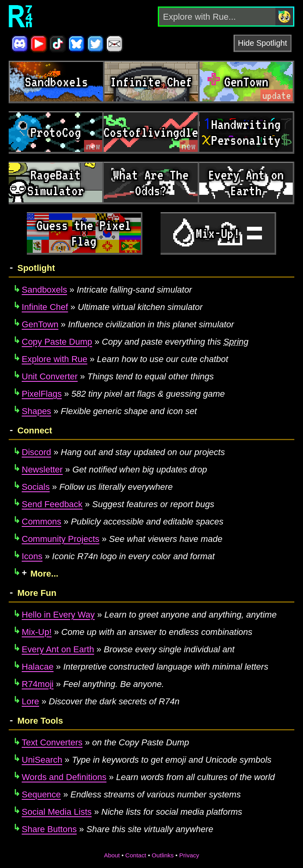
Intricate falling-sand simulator (107, 290)
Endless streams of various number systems (131, 794)
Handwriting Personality (246, 132)
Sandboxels (56, 82)
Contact (136, 855)
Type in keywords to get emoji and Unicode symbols (147, 760)
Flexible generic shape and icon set (109, 411)
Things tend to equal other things (118, 376)
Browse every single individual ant (128, 649)
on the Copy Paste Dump (105, 742)
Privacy (189, 855)
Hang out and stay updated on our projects (123, 452)
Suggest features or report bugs (118, 504)
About (112, 855)
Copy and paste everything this (135, 342)
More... (44, 574)
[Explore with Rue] (217, 16)
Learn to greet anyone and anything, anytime (149, 615)
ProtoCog (56, 132)
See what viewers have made (122, 539)
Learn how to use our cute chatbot (125, 359)
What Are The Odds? (151, 183)
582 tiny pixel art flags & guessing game (123, 394)
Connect (35, 430)
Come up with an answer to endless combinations (137, 632)
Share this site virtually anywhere (118, 829)
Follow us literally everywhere (97, 487)
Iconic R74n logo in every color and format (118, 556)
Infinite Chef (151, 82)
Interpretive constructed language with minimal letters (145, 667)
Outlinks (163, 855)
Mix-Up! (218, 233)
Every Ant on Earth (246, 183)
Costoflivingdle (151, 132)
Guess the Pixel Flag (84, 233)
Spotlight (36, 268)
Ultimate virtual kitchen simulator (112, 307)
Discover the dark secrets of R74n (101, 701)
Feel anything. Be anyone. (93, 684)
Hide (246, 43)
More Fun (37, 593)
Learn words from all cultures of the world (148, 777)
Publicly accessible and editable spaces (123, 522)
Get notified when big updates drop (114, 469)
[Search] (284, 16)
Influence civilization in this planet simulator (128, 324)
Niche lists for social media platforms (132, 812)
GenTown (246, 82)
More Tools (40, 721)
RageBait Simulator (56, 183)
